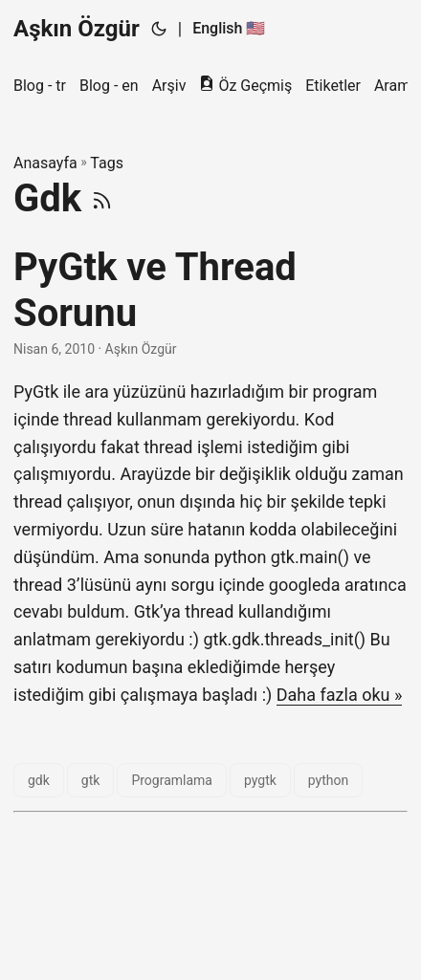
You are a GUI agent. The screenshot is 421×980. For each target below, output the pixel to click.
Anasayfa (45, 163)
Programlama (172, 780)
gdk (39, 780)
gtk (91, 780)
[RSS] (102, 198)
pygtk (260, 780)
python (328, 780)
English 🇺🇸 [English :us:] (229, 28)
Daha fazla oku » (340, 695)
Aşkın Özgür (77, 29)
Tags (107, 163)
